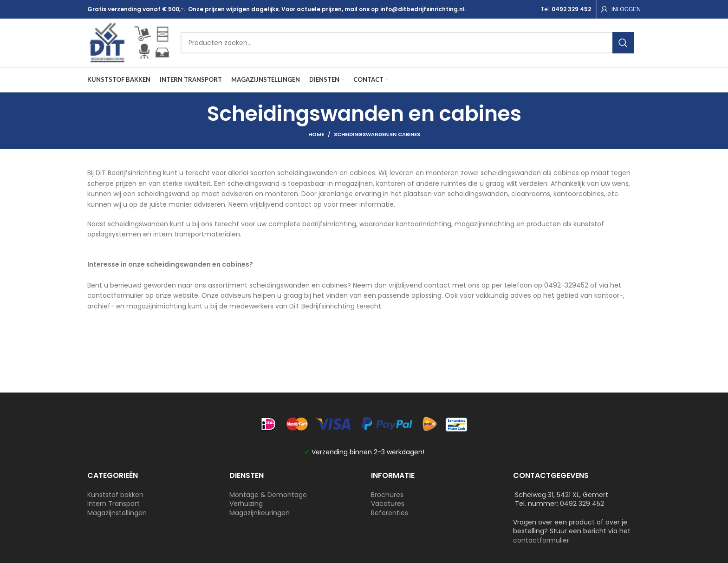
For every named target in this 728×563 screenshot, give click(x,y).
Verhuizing (246, 504)
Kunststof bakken (115, 495)
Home (316, 135)
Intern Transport (114, 504)
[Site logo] (130, 42)
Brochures (387, 495)
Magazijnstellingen (117, 513)
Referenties (390, 513)
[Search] (407, 43)
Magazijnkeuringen (260, 513)
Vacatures (388, 504)
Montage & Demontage (268, 495)
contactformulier (541, 540)
